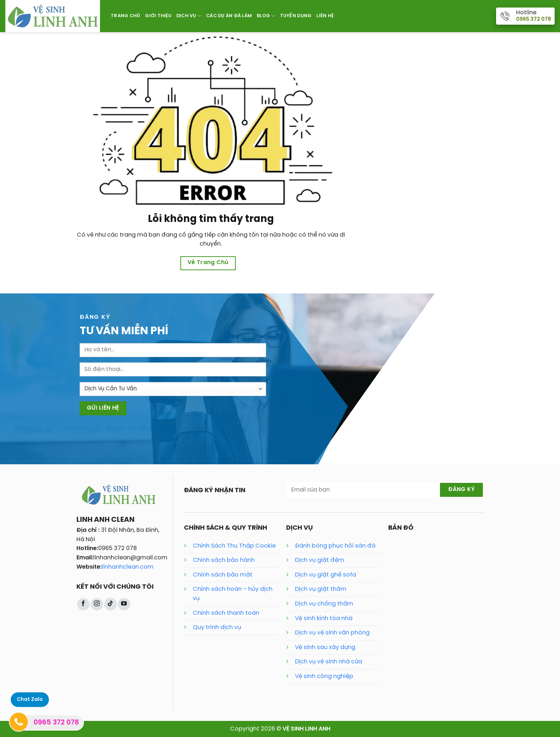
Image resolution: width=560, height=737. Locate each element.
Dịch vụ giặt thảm (321, 589)
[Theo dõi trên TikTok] (111, 604)
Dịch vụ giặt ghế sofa (326, 575)
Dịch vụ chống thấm (324, 604)
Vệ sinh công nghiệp (324, 676)
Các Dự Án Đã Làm (229, 16)
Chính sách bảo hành (224, 560)
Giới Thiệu (158, 16)
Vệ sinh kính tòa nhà (324, 619)
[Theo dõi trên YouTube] (124, 604)
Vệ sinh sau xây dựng (325, 647)
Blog (266, 16)
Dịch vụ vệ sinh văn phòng (332, 633)
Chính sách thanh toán (226, 613)
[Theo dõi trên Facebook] (83, 604)
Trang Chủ (125, 16)
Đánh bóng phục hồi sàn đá (335, 546)
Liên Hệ (325, 16)
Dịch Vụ (189, 16)
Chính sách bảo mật (223, 575)
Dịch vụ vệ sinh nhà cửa (329, 662)
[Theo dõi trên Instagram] (97, 604)
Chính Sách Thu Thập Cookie (234, 546)
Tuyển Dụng (296, 16)
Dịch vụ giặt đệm (320, 560)
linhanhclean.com (128, 567)
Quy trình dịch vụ (217, 627)
